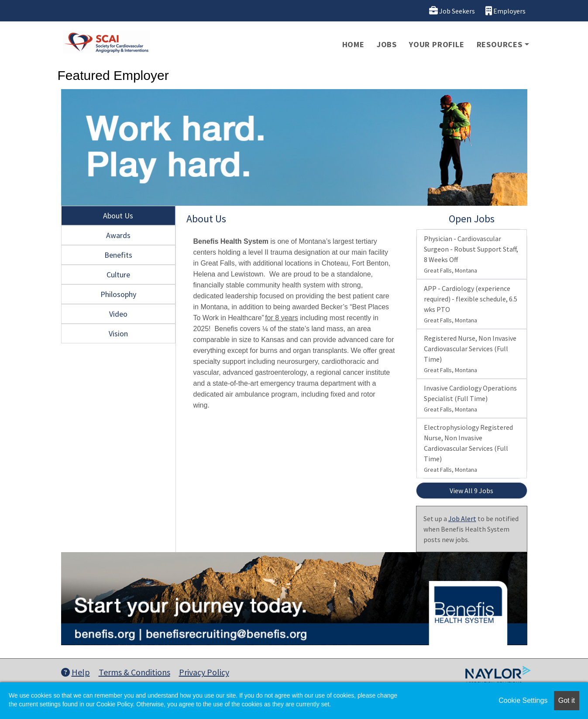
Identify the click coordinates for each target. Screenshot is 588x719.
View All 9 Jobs (471, 491)
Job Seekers (452, 11)
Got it (567, 700)
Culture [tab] (118, 275)
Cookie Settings (523, 700)
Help (76, 672)
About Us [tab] (118, 216)
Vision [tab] (118, 334)
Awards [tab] (118, 235)
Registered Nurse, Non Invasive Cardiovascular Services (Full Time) (470, 354)
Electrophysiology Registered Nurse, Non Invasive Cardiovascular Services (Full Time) (468, 448)
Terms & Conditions (134, 672)
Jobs (387, 44)
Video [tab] (118, 314)
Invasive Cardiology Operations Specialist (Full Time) (470, 398)
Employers (505, 11)
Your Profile (437, 44)
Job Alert (462, 519)
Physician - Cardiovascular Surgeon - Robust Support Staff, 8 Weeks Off (471, 254)
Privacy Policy (204, 672)
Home (353, 44)
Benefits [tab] (118, 255)
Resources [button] (500, 44)
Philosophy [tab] (118, 294)
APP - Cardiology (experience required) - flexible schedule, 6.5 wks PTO (471, 304)
